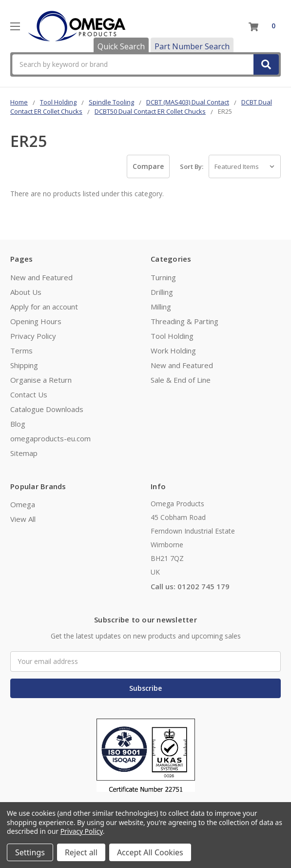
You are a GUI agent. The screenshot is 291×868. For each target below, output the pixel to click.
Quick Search (121, 46)
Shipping (24, 365)
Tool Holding (172, 336)
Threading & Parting (184, 321)
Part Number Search (192, 46)
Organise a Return (41, 380)
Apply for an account (44, 307)
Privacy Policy (33, 336)
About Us (26, 292)
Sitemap (24, 453)
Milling (161, 307)
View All (23, 519)
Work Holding (173, 351)
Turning (163, 277)
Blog (18, 424)
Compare (148, 166)
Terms (21, 351)
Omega (23, 504)
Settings (30, 852)
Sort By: (192, 166)
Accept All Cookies (150, 852)
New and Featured (41, 277)
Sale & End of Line (181, 380)
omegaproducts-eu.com (50, 438)
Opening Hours (36, 321)
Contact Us (29, 394)
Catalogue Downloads (47, 409)
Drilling (162, 292)
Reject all (81, 852)
